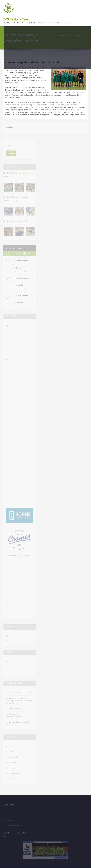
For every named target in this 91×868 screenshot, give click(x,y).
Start (54, 35)
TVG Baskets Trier (16, 19)
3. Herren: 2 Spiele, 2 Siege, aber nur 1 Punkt (73, 35)
